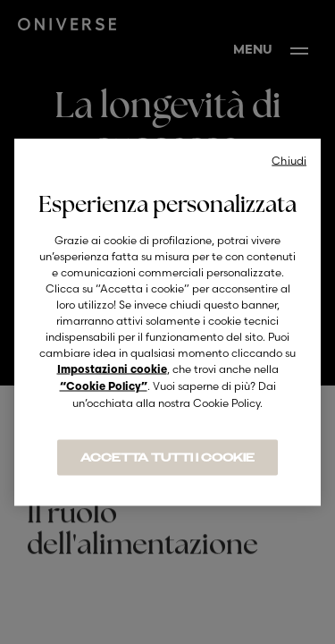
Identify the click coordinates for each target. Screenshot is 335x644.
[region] (167, 322)
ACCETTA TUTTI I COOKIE (167, 458)
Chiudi (289, 161)
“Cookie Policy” (104, 387)
